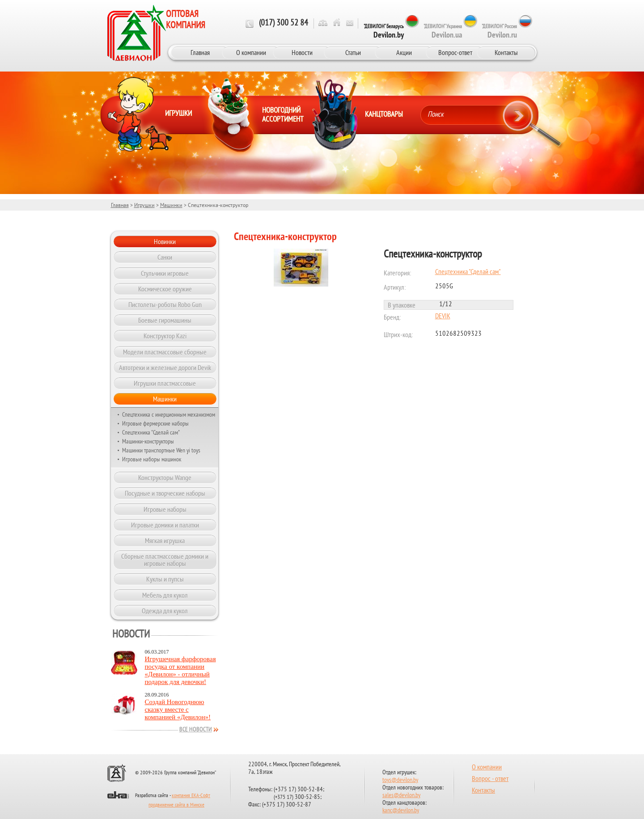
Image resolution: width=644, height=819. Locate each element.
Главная (200, 52)
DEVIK (443, 317)
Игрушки (144, 205)
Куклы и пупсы (165, 579)
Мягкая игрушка (165, 540)
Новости (302, 52)
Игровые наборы (165, 509)
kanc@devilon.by (401, 811)
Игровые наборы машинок (152, 459)
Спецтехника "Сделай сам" (151, 432)
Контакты (506, 52)
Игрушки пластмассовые (165, 383)
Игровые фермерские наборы (155, 423)
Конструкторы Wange (165, 477)
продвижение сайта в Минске (176, 805)
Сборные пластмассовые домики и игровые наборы (165, 560)
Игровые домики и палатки (165, 525)
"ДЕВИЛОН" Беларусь (384, 31)
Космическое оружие (165, 289)
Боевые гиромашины (165, 320)
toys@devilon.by (400, 780)
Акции (404, 52)
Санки (165, 257)
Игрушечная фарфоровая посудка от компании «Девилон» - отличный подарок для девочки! (180, 670)
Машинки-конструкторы (148, 441)
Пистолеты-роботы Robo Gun (165, 304)
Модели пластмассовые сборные (165, 352)
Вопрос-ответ (455, 52)
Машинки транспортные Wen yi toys (161, 450)
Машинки (171, 205)
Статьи (353, 52)
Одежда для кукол (165, 611)
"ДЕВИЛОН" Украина (443, 31)
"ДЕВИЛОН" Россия (499, 31)
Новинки (165, 241)
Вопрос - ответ (490, 779)
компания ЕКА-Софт (191, 796)
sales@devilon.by (401, 796)
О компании (251, 52)
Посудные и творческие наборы (165, 493)
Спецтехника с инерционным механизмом (169, 414)
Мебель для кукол (165, 595)
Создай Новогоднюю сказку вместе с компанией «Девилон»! (178, 709)
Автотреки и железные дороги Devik (165, 367)
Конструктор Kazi (165, 336)
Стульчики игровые (165, 273)
